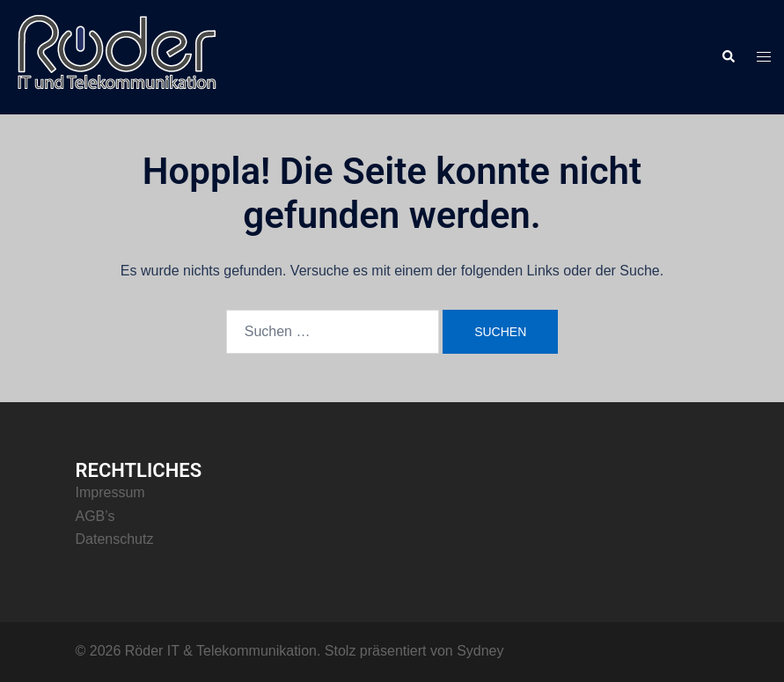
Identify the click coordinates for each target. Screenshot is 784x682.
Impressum (110, 492)
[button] (728, 57)
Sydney (480, 651)
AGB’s (95, 516)
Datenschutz (115, 539)
